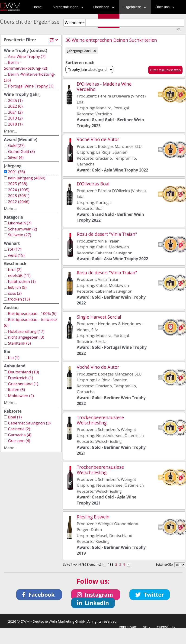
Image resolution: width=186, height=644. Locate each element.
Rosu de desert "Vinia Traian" (107, 234)
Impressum (128, 627)
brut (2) (15, 270)
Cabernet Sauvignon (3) (29, 423)
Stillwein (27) (19, 235)
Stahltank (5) (19, 343)
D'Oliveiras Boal (93, 184)
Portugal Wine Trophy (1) (31, 86)
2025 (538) (18, 184)
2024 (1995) (19, 190)
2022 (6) (15, 106)
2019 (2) (15, 118)
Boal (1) (15, 417)
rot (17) (14, 249)
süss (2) (15, 293)
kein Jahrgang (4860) (27, 178)
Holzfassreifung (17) (26, 331)
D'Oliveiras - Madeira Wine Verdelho (104, 87)
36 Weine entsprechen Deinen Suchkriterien (111, 40)
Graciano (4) (19, 441)
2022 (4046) (19, 202)
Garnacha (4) (20, 435)
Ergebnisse (134, 7)
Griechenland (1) (23, 384)
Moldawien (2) (21, 396)
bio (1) (14, 358)
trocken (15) (19, 299)
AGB (146, 627)
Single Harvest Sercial (99, 317)
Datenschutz (165, 627)
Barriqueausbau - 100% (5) (32, 313)
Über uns (164, 7)
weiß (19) (16, 255)
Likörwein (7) (20, 223)
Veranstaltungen (67, 7)
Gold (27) (16, 145)
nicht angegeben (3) (26, 337)
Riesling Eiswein (93, 517)
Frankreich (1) (20, 378)
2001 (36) (16, 172)
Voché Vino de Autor (98, 139)
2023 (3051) (19, 196)
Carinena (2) (19, 429)
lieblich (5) (17, 287)
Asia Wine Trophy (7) (27, 56)
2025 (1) (15, 100)
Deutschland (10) (23, 372)
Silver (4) (16, 157)
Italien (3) (16, 390)
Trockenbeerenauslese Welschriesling (100, 420)
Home (37, 7)
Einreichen (102, 7)
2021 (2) (15, 112)
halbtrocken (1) (22, 281)
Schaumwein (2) (22, 229)
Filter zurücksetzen (165, 70)
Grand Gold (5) (21, 151)
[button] (39, 595)
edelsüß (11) (19, 275)
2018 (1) (15, 124)
